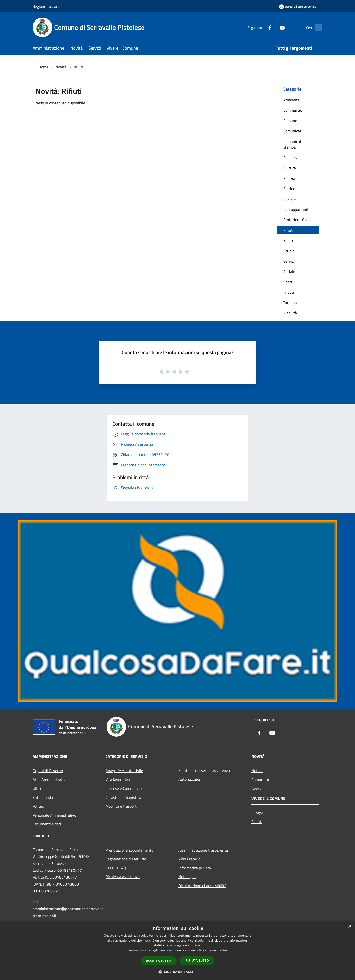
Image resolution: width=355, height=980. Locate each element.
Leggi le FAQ (116, 868)
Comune (290, 121)
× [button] (349, 926)
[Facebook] (260, 27)
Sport (288, 282)
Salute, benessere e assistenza (204, 770)
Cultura (290, 168)
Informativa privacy (195, 868)
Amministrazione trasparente (203, 850)
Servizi (289, 261)
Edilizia (289, 178)
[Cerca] (317, 27)
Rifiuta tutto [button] (197, 960)
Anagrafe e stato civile (124, 771)
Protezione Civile (297, 220)
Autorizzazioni (190, 779)
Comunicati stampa (293, 144)
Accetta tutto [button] (159, 961)
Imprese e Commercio (124, 788)
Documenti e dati (47, 824)
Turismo (290, 303)
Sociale (289, 272)
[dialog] (177, 951)
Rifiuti (288, 230)
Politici (38, 806)
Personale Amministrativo (54, 815)
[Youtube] (273, 27)
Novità (61, 67)
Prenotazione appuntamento (129, 850)
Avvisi (257, 788)
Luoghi (257, 813)
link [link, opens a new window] (225, 950)
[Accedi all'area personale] (298, 7)
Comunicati (293, 131)
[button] (177, 972)
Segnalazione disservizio (126, 859)
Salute (289, 240)
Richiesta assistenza (123, 877)
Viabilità (290, 313)
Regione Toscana (46, 6)
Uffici (37, 788)
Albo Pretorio (189, 859)
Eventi (257, 822)
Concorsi (290, 158)
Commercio (293, 110)
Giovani (290, 199)
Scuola (289, 251)
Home (43, 67)
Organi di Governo (48, 771)
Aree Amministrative (50, 780)
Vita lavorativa (118, 780)
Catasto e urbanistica (123, 797)
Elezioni (290, 189)
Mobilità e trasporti (122, 806)
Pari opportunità (297, 209)
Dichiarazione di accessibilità (202, 886)
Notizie (257, 771)
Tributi (289, 292)
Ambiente (291, 100)
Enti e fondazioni (47, 797)
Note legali (187, 877)
